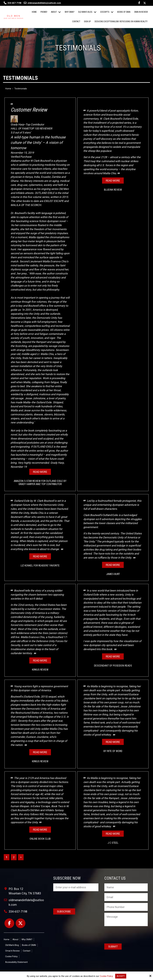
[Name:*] (126, 887)
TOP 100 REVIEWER (40, 128)
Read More (40, 472)
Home (8, 89)
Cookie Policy (106, 976)
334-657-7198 (14, 3)
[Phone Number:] (126, 907)
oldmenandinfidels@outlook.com (42, 3)
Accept (121, 976)
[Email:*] (126, 897)
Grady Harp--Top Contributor (40, 121)
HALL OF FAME (20, 128)
